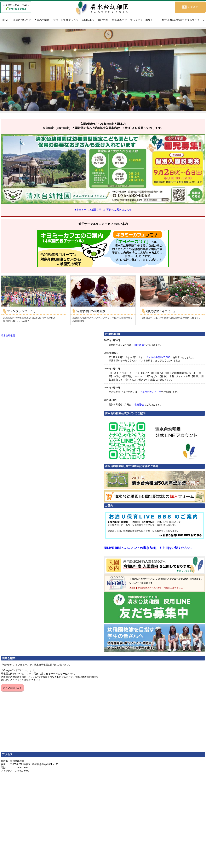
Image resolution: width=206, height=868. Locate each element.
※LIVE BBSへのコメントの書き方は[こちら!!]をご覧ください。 (149, 548)
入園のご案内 (42, 20)
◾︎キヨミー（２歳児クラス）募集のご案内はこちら (103, 210)
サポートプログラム (64, 20)
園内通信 (139, 345)
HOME (6, 20)
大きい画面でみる (12, 688)
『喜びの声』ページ (151, 392)
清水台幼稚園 (8, 336)
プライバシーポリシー (143, 20)
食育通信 (139, 405)
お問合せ (193, 7)
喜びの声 (103, 20)
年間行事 (87, 20)
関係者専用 (118, 20)
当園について (21, 20)
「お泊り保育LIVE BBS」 (159, 357)
